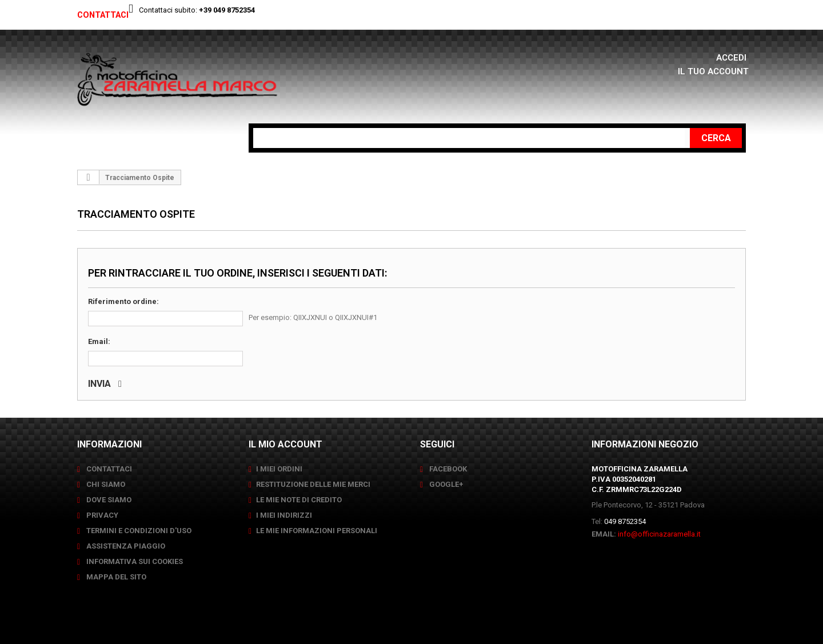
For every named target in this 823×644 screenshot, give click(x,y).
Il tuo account (712, 71)
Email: (99, 341)
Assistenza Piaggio (125, 546)
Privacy (101, 515)
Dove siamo (108, 500)
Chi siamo (105, 484)
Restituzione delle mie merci (313, 484)
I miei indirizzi (284, 515)
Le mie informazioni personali (317, 531)
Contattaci (106, 15)
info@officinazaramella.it (659, 534)
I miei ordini (279, 469)
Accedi (733, 57)
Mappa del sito (115, 577)
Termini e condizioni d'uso (138, 531)
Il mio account (285, 444)
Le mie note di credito (299, 500)
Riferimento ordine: (123, 301)
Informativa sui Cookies (134, 561)
